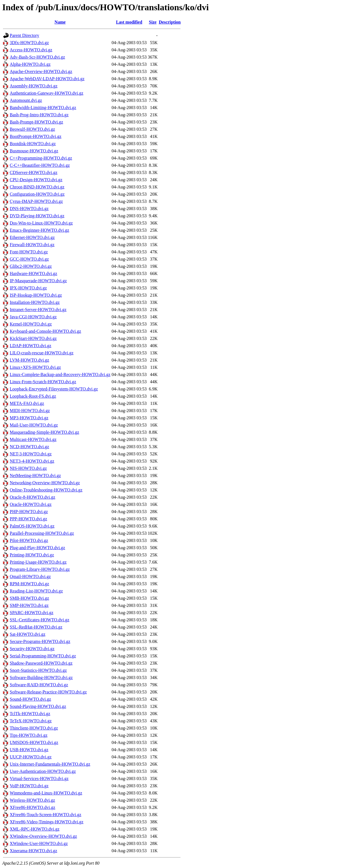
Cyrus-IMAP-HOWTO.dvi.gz (36, 201)
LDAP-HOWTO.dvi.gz (31, 346)
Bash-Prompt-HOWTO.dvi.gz (36, 122)
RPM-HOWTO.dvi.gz (29, 584)
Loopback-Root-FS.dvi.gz (33, 396)
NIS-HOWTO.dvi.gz (28, 468)
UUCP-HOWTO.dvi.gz (31, 757)
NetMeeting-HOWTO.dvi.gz (35, 475)
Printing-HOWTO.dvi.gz (32, 555)
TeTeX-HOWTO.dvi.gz (31, 721)
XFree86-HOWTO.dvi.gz (32, 807)
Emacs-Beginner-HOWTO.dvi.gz (39, 230)
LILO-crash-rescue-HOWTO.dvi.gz (42, 353)
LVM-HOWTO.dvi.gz (29, 360)
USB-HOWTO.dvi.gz (29, 750)
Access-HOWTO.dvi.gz (31, 50)
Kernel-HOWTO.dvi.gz (31, 324)
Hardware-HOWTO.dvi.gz (33, 273)
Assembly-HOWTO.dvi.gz (34, 86)
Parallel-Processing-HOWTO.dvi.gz (42, 533)
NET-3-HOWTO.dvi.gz (31, 454)
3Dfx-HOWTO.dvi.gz (29, 43)
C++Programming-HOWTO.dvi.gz (41, 158)
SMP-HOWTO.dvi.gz (29, 605)
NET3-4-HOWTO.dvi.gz (32, 461)
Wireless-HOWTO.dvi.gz (32, 800)
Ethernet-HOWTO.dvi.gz (32, 237)
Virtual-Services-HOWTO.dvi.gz (39, 779)
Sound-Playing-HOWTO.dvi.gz (38, 706)
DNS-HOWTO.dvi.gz (29, 209)
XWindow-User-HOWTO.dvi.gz (39, 843)
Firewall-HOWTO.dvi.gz (32, 245)
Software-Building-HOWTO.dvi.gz (41, 678)
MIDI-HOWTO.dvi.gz (30, 411)
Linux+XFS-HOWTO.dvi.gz (35, 367)
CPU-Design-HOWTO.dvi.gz (36, 180)
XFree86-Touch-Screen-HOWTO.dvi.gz (45, 815)
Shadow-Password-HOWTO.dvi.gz (41, 663)
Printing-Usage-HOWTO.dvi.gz (38, 562)
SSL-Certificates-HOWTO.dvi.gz (40, 620)
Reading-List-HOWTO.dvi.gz (36, 591)
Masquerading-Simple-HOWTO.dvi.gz (44, 432)
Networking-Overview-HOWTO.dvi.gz (45, 483)
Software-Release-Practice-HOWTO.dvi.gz (48, 692)
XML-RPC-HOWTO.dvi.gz (35, 829)
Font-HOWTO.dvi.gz (29, 252)
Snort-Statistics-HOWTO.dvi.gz (38, 670)
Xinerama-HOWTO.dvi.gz (33, 851)
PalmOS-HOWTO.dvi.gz (32, 526)
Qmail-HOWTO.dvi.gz (30, 576)
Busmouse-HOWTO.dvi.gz (34, 151)
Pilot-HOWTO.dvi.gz (29, 540)
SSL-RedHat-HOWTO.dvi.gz (36, 627)
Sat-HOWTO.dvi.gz (28, 634)
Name (60, 22)
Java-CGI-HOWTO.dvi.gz (33, 317)
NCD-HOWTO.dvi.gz (29, 447)
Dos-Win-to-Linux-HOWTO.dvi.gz (41, 223)
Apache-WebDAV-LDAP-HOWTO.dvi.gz (47, 79)
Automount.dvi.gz (26, 100)
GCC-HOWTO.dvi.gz (29, 259)
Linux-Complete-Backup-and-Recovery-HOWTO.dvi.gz (60, 374)
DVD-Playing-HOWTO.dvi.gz (37, 216)
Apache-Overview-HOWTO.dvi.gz (41, 71)
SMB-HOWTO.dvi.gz (29, 598)
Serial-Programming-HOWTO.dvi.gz (43, 656)
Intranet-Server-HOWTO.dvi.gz (38, 310)
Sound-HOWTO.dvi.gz (30, 699)
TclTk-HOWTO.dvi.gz (30, 714)
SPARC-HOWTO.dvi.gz (31, 613)
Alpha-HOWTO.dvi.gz (30, 64)
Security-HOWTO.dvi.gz (32, 649)
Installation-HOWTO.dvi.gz (35, 302)
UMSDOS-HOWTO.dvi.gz (34, 742)
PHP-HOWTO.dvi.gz (29, 512)
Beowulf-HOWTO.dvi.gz (32, 129)
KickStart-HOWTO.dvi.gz (33, 338)
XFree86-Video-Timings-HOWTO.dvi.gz (47, 822)
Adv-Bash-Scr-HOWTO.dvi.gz (37, 57)
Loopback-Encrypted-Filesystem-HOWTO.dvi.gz (54, 389)
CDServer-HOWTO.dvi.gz (34, 172)
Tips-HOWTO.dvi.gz (29, 735)
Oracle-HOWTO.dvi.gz (31, 504)
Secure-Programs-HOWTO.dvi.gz (40, 641)
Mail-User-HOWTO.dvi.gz (34, 425)
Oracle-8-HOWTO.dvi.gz (32, 497)
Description (170, 22)
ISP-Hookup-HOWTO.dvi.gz (36, 295)
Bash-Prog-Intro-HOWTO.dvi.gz (39, 115)
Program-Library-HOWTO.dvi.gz (40, 569)
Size (153, 22)
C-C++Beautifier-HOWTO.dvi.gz (40, 165)
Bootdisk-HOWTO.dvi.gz (33, 144)
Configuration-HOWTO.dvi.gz (37, 194)
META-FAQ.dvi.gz (27, 403)
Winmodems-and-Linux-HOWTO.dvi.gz (46, 793)
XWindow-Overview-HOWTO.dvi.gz (43, 836)
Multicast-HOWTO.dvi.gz (33, 439)
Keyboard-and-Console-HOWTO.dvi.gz (45, 331)
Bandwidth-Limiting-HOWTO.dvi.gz (43, 108)
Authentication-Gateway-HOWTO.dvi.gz (46, 93)
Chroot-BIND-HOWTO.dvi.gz (37, 187)
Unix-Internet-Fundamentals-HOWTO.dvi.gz (50, 764)
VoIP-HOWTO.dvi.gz (29, 786)
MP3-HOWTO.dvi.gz (29, 418)
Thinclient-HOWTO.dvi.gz (34, 728)
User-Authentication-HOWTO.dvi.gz (43, 771)
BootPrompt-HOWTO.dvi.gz (35, 136)
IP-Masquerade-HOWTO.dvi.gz (38, 281)
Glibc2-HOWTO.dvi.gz (31, 266)
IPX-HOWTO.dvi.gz (28, 288)
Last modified (129, 22)
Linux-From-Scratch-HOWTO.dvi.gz (43, 382)
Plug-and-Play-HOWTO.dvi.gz (37, 548)
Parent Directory (24, 35)
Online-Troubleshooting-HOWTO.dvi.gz (46, 490)
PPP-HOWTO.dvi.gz (28, 519)
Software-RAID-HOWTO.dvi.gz (39, 685)
